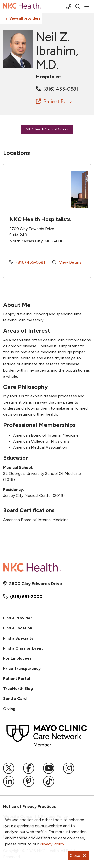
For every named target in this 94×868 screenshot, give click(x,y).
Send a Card (15, 699)
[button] (88, 7)
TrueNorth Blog (18, 689)
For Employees (17, 658)
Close (78, 856)
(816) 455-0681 (57, 89)
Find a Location (18, 628)
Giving (9, 709)
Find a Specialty (18, 638)
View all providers (25, 18)
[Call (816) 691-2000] (69, 7)
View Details (67, 262)
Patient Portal (55, 101)
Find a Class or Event (23, 648)
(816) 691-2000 (26, 597)
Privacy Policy (52, 844)
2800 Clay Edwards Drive (36, 584)
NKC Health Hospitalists (40, 219)
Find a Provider (18, 618)
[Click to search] (78, 7)
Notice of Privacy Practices (29, 806)
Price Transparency (22, 668)
